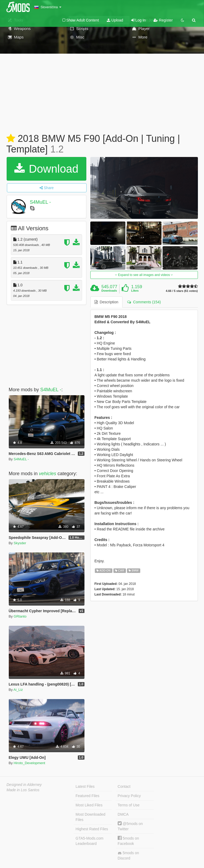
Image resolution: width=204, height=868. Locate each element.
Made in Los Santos (23, 790)
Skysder (20, 543)
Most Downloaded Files (91, 817)
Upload (115, 20)
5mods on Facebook (128, 841)
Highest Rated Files (92, 829)
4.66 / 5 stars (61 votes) (182, 291)
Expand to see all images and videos (144, 275)
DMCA (123, 814)
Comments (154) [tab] (144, 302)
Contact (124, 786)
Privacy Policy (129, 796)
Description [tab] (107, 302)
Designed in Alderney (24, 785)
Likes (135, 291)
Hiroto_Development (29, 763)
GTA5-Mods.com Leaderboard (90, 841)
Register (163, 20)
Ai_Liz (18, 690)
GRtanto (20, 616)
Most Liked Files (89, 805)
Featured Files (88, 796)
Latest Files (85, 786)
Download (46, 169)
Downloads (109, 291)
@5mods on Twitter (130, 826)
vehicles (48, 474)
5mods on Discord (128, 856)
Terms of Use (129, 805)
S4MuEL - (40, 202)
